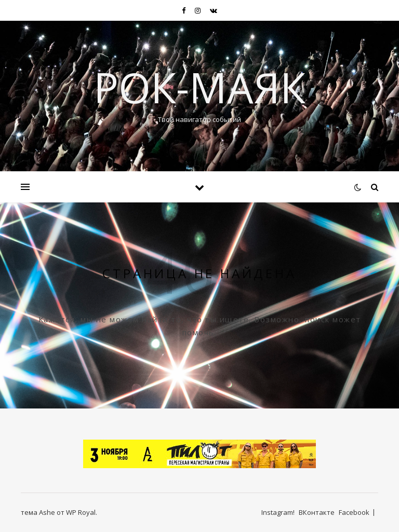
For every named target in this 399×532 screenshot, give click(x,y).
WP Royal (81, 512)
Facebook (354, 512)
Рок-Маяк (199, 87)
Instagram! (278, 512)
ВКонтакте (317, 512)
